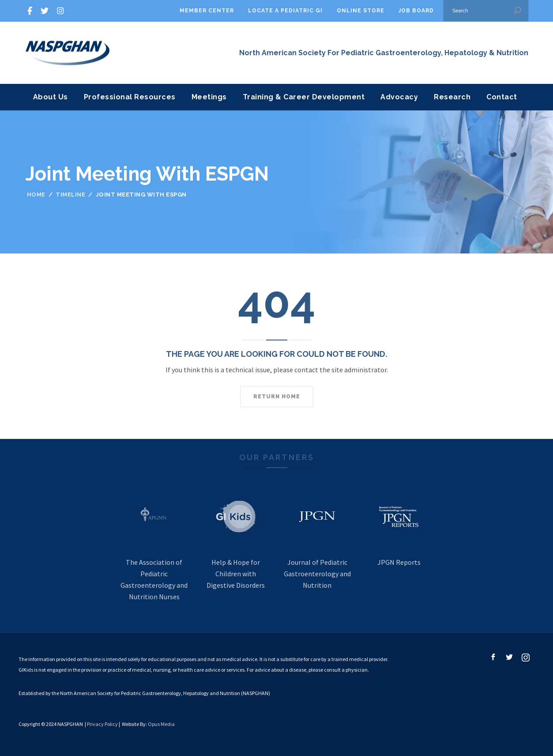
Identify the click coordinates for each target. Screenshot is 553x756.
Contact (502, 97)
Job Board (416, 11)
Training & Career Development (304, 97)
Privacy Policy (102, 724)
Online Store (361, 11)
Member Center (207, 11)
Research (452, 97)
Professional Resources (130, 97)
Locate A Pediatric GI (285, 11)
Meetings (209, 97)
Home (36, 195)
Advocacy (399, 97)
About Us (51, 97)
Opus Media (161, 724)
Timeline (70, 195)
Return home (277, 397)
